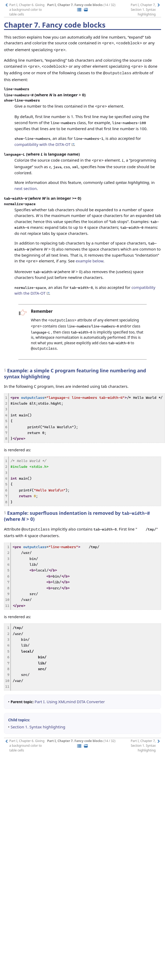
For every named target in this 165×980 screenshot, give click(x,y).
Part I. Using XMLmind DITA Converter (70, 694)
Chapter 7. (23, 25)
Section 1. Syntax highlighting (38, 719)
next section (26, 184)
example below (90, 256)
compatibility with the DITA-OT (44, 140)
